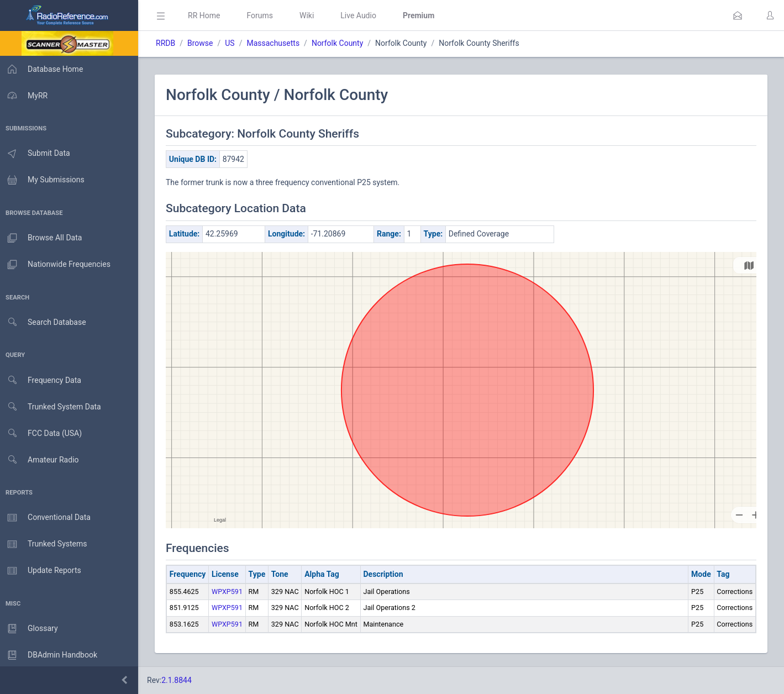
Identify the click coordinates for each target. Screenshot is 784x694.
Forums (263, 15)
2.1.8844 (180, 680)
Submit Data (37, 154)
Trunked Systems (45, 544)
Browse (203, 43)
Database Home (43, 69)
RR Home (207, 15)
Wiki (310, 15)
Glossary (30, 629)
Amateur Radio (41, 460)
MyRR (25, 96)
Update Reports (42, 571)
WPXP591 (230, 592)
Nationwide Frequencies (57, 265)
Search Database (45, 322)
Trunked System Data (52, 407)
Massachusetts (276, 43)
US (233, 43)
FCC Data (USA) (43, 433)
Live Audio (362, 15)
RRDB (169, 43)
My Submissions (44, 180)
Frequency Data (42, 380)
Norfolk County (341, 43)
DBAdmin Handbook (50, 655)
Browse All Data (43, 238)
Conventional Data (47, 518)
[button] (738, 15)
